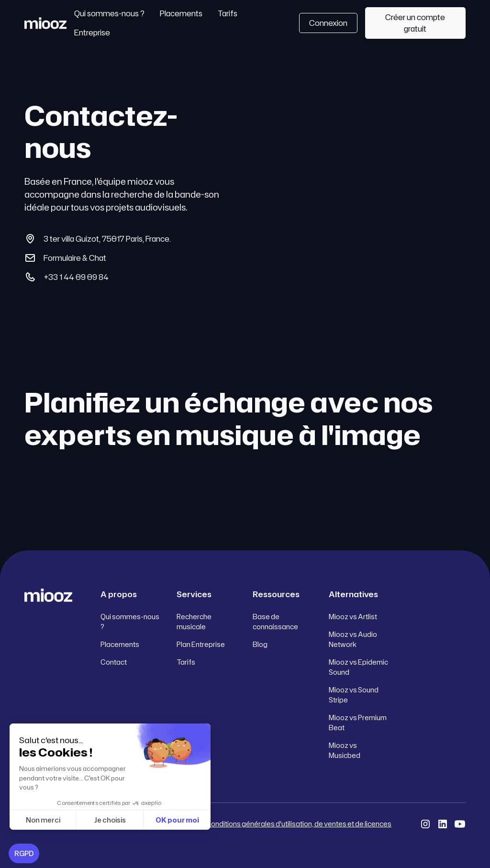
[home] (45, 23)
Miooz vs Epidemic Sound (358, 667)
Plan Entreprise (201, 644)
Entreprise (92, 33)
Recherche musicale (194, 622)
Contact (114, 662)
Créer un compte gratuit (415, 23)
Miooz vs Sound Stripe (354, 695)
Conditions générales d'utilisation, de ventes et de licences (299, 824)
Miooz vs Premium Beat (358, 723)
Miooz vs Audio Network (353, 639)
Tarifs (228, 13)
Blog (260, 644)
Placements (181, 13)
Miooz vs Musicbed (345, 750)
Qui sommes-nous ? (109, 13)
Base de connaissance (275, 622)
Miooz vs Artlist (353, 617)
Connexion (328, 23)
